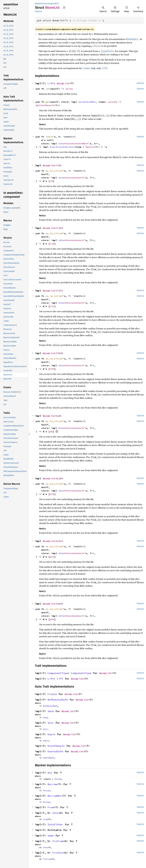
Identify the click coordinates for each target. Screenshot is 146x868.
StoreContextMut (76, 143)
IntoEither (55, 824)
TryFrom (58, 841)
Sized (58, 779)
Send (51, 711)
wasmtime (40, 3)
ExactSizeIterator (62, 147)
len (48, 89)
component (53, 3)
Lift (51, 83)
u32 (59, 541)
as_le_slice (53, 171)
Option (40, 105)
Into (61, 143)
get (48, 102)
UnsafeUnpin (56, 746)
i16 (59, 228)
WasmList (63, 83)
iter (48, 137)
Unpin (51, 734)
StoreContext (74, 178)
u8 (58, 416)
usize (69, 89)
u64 (59, 604)
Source (38, 11)
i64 (59, 353)
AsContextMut (87, 102)
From (51, 807)
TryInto (58, 853)
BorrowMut (55, 796)
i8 (58, 165)
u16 (59, 478)
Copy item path (64, 7)
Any (50, 773)
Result (50, 105)
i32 (59, 291)
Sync (51, 723)
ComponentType (58, 673)
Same (51, 836)
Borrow (52, 784)
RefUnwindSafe (58, 700)
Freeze (52, 694)
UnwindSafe (55, 751)
